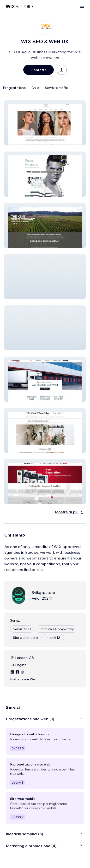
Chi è (35, 88)
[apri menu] (82, 7)
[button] (45, 123)
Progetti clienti (14, 88)
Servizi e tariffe (56, 88)
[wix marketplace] (19, 7)
